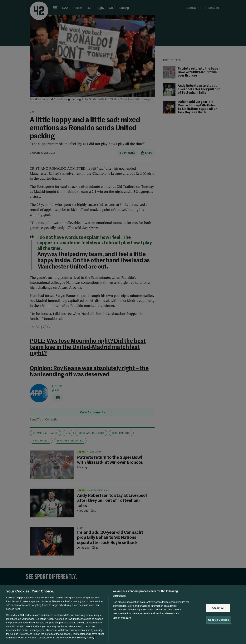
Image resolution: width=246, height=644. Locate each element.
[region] (123, 615)
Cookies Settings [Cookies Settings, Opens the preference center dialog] (219, 620)
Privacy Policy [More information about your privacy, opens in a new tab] (86, 638)
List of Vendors (122, 618)
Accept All (218, 608)
